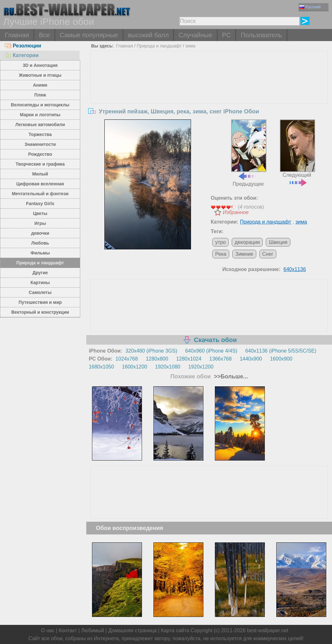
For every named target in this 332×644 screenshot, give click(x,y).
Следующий (297, 152)
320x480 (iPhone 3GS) (151, 351)
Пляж (40, 95)
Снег (268, 254)
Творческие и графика (40, 164)
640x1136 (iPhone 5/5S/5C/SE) (281, 351)
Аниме (40, 85)
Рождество (40, 154)
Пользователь (261, 35)
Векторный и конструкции (40, 312)
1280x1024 (189, 359)
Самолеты (40, 292)
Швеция (278, 242)
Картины (40, 283)
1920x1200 (201, 367)
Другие (40, 273)
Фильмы (40, 253)
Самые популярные (89, 35)
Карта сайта (175, 630)
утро (220, 242)
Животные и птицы (40, 75)
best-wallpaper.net (268, 630)
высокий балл (148, 35)
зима (190, 46)
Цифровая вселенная (40, 184)
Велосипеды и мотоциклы (40, 105)
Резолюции (23, 46)
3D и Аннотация (40, 65)
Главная (17, 35)
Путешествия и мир (40, 302)
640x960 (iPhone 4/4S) (211, 351)
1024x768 (127, 359)
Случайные (195, 35)
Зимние (244, 254)
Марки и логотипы (40, 115)
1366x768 (221, 359)
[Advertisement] (209, 99)
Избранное (236, 212)
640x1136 (295, 269)
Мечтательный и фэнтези (40, 194)
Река (221, 254)
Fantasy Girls (40, 204)
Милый (40, 174)
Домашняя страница (132, 630)
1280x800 (157, 359)
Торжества (40, 134)
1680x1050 (101, 367)
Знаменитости (40, 144)
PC (227, 35)
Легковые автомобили (40, 125)
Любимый (93, 630)
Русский (310, 7)
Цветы (40, 213)
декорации (247, 242)
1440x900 (251, 359)
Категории (22, 55)
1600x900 (281, 359)
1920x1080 (168, 367)
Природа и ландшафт (40, 263)
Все (44, 35)
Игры (40, 223)
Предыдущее (249, 153)
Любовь (40, 243)
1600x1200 (134, 367)
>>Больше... (230, 376)
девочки (40, 233)
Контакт (68, 630)
